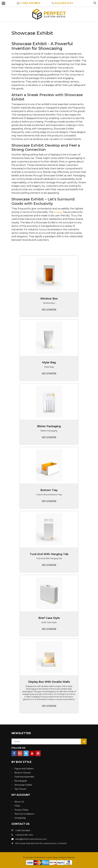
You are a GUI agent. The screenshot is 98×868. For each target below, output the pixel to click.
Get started (49, 309)
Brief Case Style (49, 618)
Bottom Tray (49, 490)
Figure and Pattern (24, 769)
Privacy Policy (21, 810)
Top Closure (20, 789)
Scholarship (20, 818)
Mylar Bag (49, 362)
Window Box (49, 299)
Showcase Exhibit (23, 785)
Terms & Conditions (24, 814)
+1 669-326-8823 (29, 3)
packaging (58, 212)
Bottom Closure (23, 773)
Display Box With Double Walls (49, 682)
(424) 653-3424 (63, 3)
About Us (19, 802)
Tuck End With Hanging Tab (49, 554)
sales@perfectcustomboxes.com (31, 839)
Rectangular (21, 781)
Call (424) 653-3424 (24, 835)
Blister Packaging (49, 426)
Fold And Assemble (24, 777)
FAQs (17, 806)
